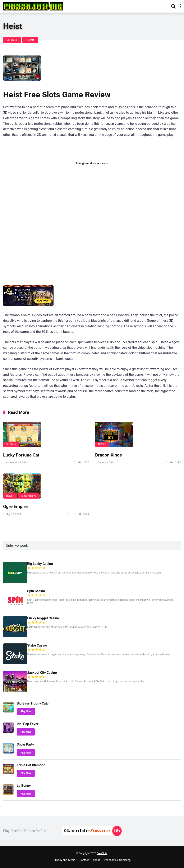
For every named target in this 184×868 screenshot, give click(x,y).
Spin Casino (36, 591)
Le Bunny (24, 786)
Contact (84, 860)
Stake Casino (37, 645)
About (96, 860)
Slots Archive (29, 496)
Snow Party (25, 744)
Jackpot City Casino (42, 673)
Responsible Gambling (117, 860)
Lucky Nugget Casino (43, 618)
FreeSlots (102, 853)
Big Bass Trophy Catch (34, 703)
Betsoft (30, 40)
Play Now (26, 711)
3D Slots (12, 40)
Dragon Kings (109, 455)
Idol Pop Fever (28, 724)
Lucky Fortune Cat (21, 455)
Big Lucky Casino (40, 564)
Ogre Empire (15, 506)
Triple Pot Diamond (31, 765)
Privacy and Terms (64, 860)
